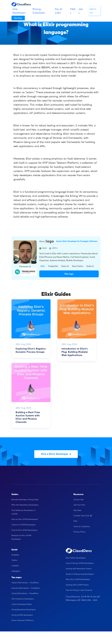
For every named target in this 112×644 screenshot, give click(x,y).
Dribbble (15, 555)
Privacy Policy (79, 532)
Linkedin (15, 566)
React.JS (65, 266)
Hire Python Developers (76, 558)
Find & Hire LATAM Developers (24, 530)
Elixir (43, 266)
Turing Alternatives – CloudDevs (25, 594)
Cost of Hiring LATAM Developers (80, 564)
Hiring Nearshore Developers (24, 610)
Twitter (14, 561)
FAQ (75, 521)
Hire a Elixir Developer (56, 454)
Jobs (81, 11)
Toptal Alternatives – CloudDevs (25, 583)
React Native (78, 266)
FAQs (73, 11)
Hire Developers (19, 11)
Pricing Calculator (39, 11)
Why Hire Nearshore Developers (25, 505)
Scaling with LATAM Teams (77, 585)
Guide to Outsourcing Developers (80, 574)
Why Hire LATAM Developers (78, 580)
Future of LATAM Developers (24, 525)
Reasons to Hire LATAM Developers (21, 538)
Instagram (16, 571)
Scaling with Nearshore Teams (79, 569)
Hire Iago (69, 274)
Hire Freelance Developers (23, 599)
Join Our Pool (79, 505)
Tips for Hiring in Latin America (79, 590)
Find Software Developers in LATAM (23, 512)
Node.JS (90, 266)
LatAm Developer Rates (22, 604)
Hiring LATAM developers (22, 615)
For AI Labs (59, 11)
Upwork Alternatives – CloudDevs (26, 588)
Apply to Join (93, 11)
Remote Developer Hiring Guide (25, 500)
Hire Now (77, 511)
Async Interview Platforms (22, 621)
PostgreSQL (53, 266)
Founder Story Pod (83, 516)
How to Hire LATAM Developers (25, 520)
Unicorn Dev (79, 500)
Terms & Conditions (82, 527)
